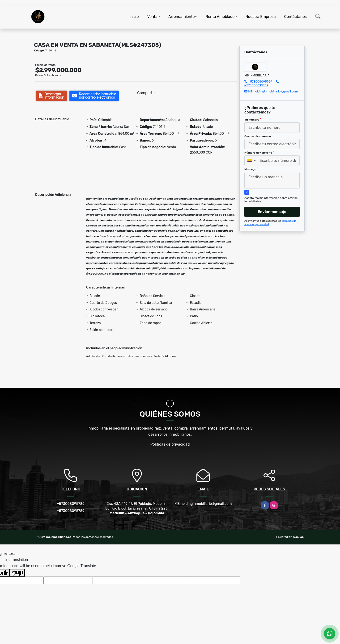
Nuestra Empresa (260, 17)
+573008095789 (260, 82)
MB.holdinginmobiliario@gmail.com (273, 91)
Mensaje (251, 169)
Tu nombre (253, 120)
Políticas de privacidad (170, 444)
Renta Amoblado (220, 17)
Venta (152, 17)
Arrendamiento (182, 17)
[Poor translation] (17, 573)
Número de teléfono (259, 153)
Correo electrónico (258, 136)
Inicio (134, 17)
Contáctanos (295, 17)
